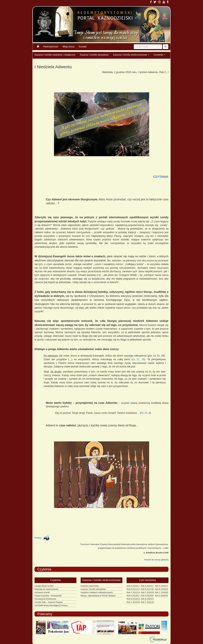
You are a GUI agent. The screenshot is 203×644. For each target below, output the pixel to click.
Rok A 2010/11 (133, 586)
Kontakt (83, 47)
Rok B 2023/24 (161, 589)
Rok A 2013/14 (133, 596)
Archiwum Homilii (42, 592)
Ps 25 (144, 413)
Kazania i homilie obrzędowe (94, 55)
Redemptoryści (51, 47)
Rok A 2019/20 (147, 596)
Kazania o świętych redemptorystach (97, 592)
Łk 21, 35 (138, 359)
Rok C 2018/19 (147, 592)
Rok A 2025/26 (161, 596)
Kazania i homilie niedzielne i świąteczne (55, 55)
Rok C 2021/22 (147, 602)
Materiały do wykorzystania (46, 589)
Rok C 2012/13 (133, 592)
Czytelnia (159, 55)
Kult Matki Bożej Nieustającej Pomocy (51, 605)
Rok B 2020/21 (147, 599)
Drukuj (38, 538)
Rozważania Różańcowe (45, 599)
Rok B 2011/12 (133, 589)
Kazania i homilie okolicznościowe (131, 55)
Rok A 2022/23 (161, 586)
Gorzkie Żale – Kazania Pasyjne (49, 602)
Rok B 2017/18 (147, 589)
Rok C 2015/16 (133, 602)
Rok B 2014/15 (133, 599)
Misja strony (69, 47)
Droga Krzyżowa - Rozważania (48, 596)
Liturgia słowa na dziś (44, 586)
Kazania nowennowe (90, 586)
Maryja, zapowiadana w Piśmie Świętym (98, 596)
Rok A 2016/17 (147, 586)
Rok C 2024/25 (161, 592)
